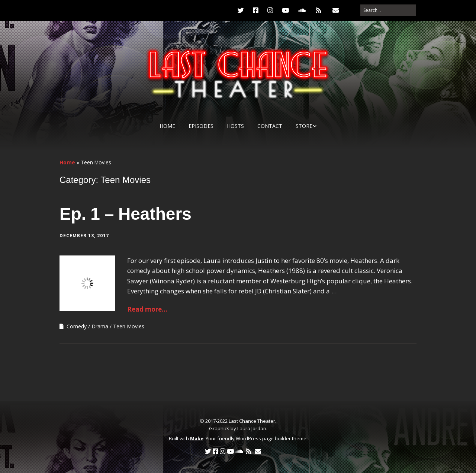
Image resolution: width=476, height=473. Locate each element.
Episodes (201, 126)
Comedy (77, 326)
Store (304, 126)
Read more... (147, 309)
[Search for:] (388, 10)
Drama (100, 326)
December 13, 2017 (84, 236)
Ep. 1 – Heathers (126, 214)
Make (197, 438)
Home (167, 126)
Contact (270, 126)
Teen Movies (129, 326)
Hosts (235, 126)
